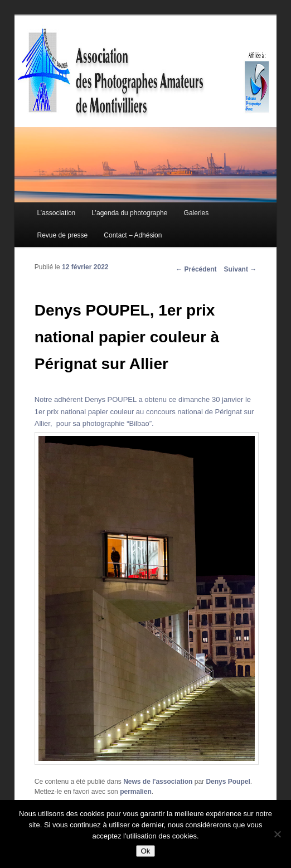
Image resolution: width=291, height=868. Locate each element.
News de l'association (158, 782)
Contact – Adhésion (133, 235)
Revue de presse (63, 235)
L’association (57, 213)
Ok (145, 851)
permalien (136, 792)
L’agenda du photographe (129, 213)
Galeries (197, 213)
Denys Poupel (228, 782)
